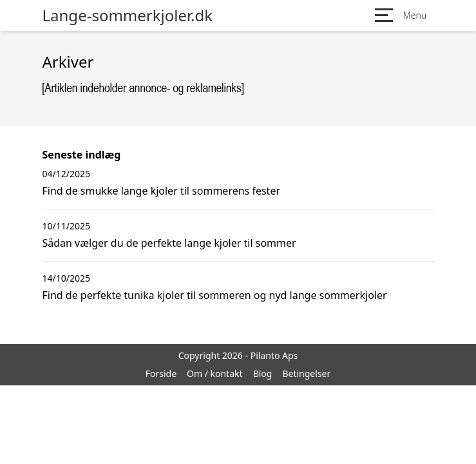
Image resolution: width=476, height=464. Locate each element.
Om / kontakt (215, 373)
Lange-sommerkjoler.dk (128, 15)
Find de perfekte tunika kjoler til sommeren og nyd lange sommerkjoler (215, 295)
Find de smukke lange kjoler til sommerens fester (162, 191)
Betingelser (306, 373)
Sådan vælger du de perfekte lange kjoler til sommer (169, 243)
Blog (263, 373)
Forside (161, 373)
